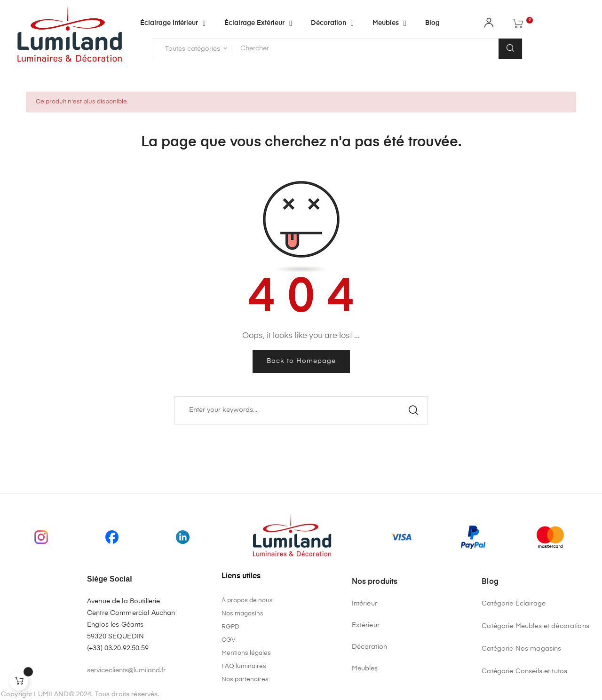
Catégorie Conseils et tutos (524, 671)
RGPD (230, 627)
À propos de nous (247, 601)
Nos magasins (242, 614)
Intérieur (364, 604)
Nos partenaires (245, 680)
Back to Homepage (301, 361)
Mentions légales (246, 653)
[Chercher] (301, 410)
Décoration (369, 647)
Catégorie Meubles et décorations (535, 626)
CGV (229, 640)
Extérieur (366, 625)
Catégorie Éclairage (514, 604)
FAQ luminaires (244, 666)
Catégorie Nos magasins (521, 649)
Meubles (365, 669)
